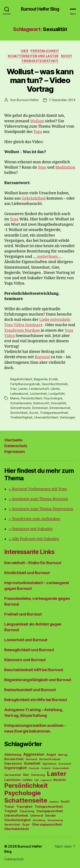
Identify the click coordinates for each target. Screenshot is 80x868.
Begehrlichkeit (21, 379)
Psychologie (53, 398)
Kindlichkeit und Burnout (27, 573)
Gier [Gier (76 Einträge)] (26, 775)
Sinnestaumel (60, 408)
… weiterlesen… (47, 257)
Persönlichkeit (45, 51)
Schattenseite (21, 403)
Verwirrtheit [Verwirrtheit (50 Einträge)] (12, 825)
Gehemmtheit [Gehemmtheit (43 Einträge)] (60, 768)
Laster (23, 389)
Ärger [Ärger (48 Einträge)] (26, 825)
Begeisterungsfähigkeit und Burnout (38, 680)
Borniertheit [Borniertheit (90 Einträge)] (14, 759)
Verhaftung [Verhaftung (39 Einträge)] (39, 820)
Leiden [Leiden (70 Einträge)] (27, 780)
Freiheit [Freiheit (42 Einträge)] (46, 768)
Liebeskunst (19, 394)
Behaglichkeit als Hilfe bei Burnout (36, 700)
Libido (55, 389)
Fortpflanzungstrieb (25, 384)
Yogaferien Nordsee (23, 330)
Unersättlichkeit (46, 417)
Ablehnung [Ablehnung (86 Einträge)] (13, 755)
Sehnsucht (41, 403)
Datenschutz (16, 446)
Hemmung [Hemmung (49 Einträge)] (38, 775)
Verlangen (68, 417)
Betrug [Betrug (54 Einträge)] (63, 755)
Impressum (15, 452)
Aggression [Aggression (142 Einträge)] (34, 754)
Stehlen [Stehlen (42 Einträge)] (54, 802)
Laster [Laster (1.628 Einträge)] (57, 774)
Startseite (13, 440)
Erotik (53, 379)
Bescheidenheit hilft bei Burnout (34, 670)
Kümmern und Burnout (25, 660)
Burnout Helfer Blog (40, 9)
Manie (15, 398)
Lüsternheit (38, 394)
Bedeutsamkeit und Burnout (30, 690)
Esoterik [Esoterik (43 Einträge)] (34, 768)
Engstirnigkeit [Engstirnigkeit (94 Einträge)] (16, 768)
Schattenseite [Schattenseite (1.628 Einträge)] (26, 800)
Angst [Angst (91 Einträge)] (51, 755)
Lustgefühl (56, 394)
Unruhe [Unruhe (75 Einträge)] (50, 815)
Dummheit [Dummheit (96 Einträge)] (32, 763)
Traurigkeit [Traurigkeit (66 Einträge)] (24, 807)
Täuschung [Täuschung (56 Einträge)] (27, 811)
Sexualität (58, 403)
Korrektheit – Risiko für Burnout (33, 563)
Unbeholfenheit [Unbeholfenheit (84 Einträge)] (16, 816)
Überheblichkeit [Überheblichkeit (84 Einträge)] (17, 829)
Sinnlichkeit (19, 413)
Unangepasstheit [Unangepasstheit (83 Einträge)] (50, 811)
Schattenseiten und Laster (33, 56)
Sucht (67, 56)
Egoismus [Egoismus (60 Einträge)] (50, 764)
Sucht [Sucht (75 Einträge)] (65, 801)
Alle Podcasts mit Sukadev (34, 539)
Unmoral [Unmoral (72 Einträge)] (37, 815)
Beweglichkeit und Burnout (29, 650)
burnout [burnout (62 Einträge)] (32, 759)
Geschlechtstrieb (55, 384)
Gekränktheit (34, 198)
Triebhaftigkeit (21, 417)
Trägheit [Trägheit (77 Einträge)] (11, 811)
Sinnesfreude (20, 408)
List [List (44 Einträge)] (36, 780)
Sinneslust (40, 408)
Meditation (65, 167)
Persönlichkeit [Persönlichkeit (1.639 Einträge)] (26, 786)
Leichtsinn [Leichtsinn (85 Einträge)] (12, 780)
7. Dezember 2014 (62, 100)
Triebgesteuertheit (40, 61)
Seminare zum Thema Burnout (38, 499)
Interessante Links (29, 552)
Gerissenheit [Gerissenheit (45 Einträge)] (12, 775)
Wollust (37, 121)
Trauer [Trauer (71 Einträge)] (9, 807)
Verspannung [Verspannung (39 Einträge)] (55, 820)
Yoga (38, 132)
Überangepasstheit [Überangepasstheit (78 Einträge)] (47, 824)
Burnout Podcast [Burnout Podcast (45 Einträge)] (50, 759)
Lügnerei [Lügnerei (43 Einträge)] (46, 780)
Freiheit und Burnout (23, 614)
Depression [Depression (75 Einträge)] (13, 763)
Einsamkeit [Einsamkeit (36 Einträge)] (65, 764)
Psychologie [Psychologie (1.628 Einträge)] (23, 793)
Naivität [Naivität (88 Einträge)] (60, 780)
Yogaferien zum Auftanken (34, 519)
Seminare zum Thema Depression (41, 509)
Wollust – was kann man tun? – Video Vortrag (40, 80)
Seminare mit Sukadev (31, 529)
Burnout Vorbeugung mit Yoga (38, 489)
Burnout (42, 357)
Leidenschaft (39, 389)
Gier (25, 51)
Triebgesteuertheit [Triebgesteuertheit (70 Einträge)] (49, 807)
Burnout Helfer (28, 100)
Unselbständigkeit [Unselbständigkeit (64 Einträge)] (17, 820)
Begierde (41, 379)
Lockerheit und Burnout (26, 640)
